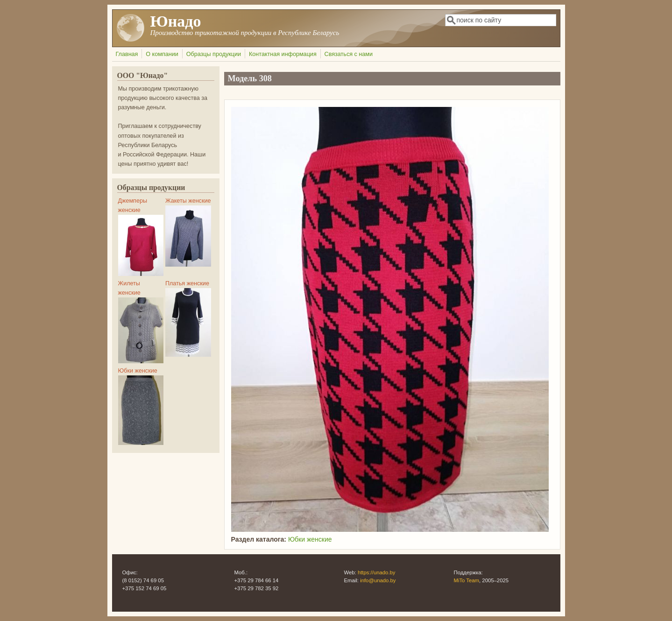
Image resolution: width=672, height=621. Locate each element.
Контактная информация (283, 54)
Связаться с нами (349, 54)
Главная (127, 54)
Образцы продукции (214, 54)
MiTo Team (467, 580)
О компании (162, 54)
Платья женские (187, 283)
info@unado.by (378, 580)
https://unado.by (377, 572)
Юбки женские (310, 539)
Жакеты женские (188, 201)
